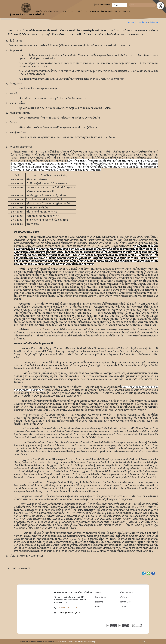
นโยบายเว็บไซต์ (61, 642)
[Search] (142, 5)
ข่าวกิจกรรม (154, 22)
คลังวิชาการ (124, 597)
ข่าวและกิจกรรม (142, 22)
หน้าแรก (131, 22)
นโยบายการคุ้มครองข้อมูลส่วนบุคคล (86, 642)
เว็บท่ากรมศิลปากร (102, 5)
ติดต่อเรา (127, 11)
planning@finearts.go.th (69, 613)
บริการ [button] (117, 11)
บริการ (97, 607)
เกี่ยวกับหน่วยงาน (127, 593)
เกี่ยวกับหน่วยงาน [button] (51, 11)
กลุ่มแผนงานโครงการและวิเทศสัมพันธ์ (26, 10)
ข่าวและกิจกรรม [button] (68, 11)
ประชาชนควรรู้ (125, 602)
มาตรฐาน (70, 642)
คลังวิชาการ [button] (82, 11)
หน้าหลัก (98, 593)
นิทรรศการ (95, 11)
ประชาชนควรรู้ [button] (106, 11)
